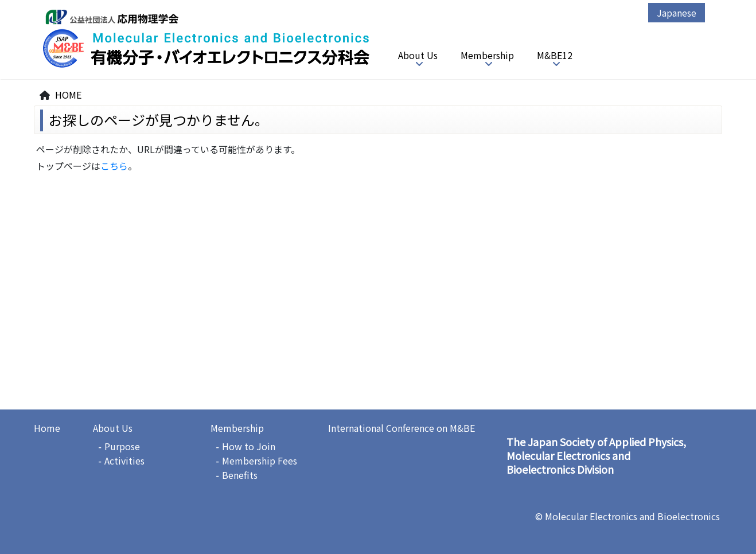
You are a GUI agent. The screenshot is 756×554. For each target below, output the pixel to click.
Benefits (240, 475)
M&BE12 (555, 55)
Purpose (122, 446)
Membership (487, 55)
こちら (114, 166)
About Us (418, 55)
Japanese (677, 13)
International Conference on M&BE (402, 428)
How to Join (249, 446)
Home (47, 428)
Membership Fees (260, 461)
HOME (68, 95)
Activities (124, 461)
